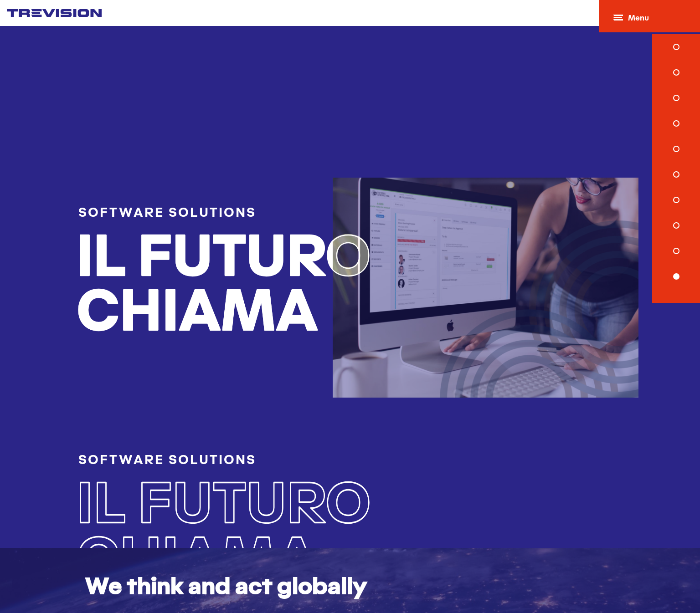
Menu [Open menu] (633, 18)
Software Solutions (147, 204)
